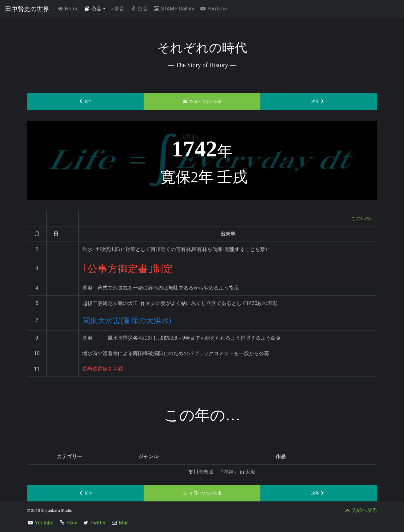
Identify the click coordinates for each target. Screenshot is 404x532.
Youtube (44, 523)
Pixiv (72, 523)
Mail (124, 523)
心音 (93, 9)
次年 (319, 102)
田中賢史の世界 (27, 9)
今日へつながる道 (202, 102)
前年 (85, 102)
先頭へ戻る (360, 510)
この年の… (361, 218)
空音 (139, 9)
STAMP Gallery (173, 9)
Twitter (98, 523)
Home (69, 8)
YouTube (213, 9)
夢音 (117, 9)
